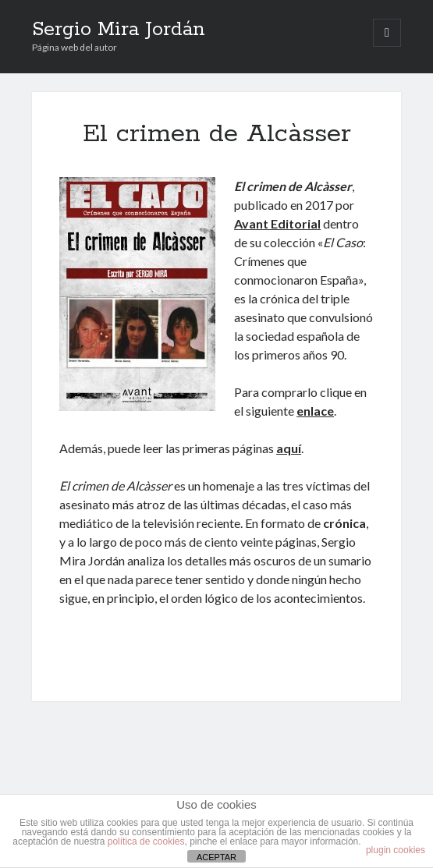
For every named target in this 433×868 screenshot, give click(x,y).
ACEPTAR (216, 857)
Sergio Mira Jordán (119, 30)
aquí (289, 448)
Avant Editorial (277, 223)
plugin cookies (396, 850)
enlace (315, 411)
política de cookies (146, 841)
